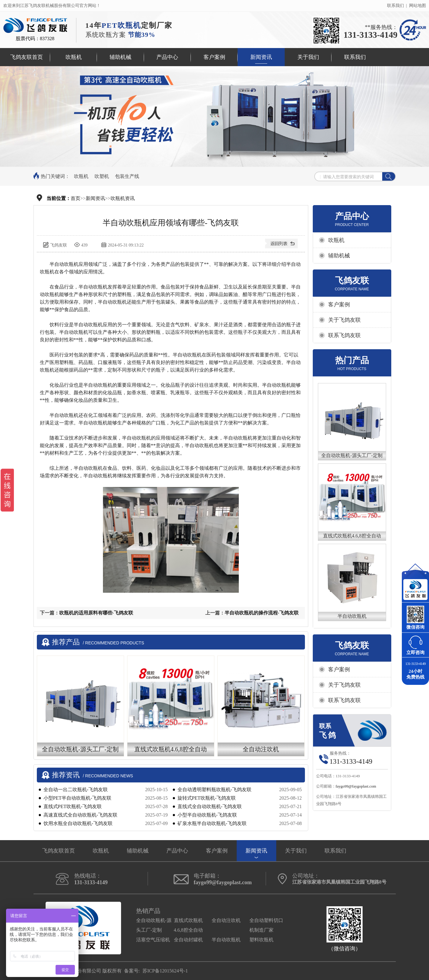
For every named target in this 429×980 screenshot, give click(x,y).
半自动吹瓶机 (352, 616)
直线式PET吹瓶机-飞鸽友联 (73, 806)
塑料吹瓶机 (261, 940)
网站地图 (418, 6)
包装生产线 (127, 176)
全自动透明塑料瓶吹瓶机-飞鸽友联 (214, 790)
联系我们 (395, 6)
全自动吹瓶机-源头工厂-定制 (352, 455)
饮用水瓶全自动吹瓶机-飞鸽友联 (78, 823)
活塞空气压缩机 (153, 940)
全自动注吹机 (226, 920)
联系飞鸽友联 (344, 335)
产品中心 (167, 57)
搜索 (389, 177)
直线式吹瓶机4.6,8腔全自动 (352, 536)
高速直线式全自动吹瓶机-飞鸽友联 (80, 815)
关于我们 (308, 57)
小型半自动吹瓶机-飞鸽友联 (207, 815)
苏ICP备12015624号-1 (165, 971)
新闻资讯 (261, 57)
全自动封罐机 (188, 940)
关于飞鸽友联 (344, 320)
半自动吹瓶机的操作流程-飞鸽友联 (262, 613)
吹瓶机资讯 (123, 198)
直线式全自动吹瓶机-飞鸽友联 (210, 806)
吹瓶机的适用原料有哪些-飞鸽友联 (96, 613)
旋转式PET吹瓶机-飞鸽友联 (207, 798)
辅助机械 (120, 57)
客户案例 (214, 57)
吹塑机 (102, 176)
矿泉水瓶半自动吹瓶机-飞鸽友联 (212, 823)
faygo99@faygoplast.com (356, 786)
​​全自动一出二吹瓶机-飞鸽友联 (76, 790)
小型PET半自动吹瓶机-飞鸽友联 (78, 798)
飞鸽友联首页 (27, 57)
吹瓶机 (74, 57)
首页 (75, 198)
